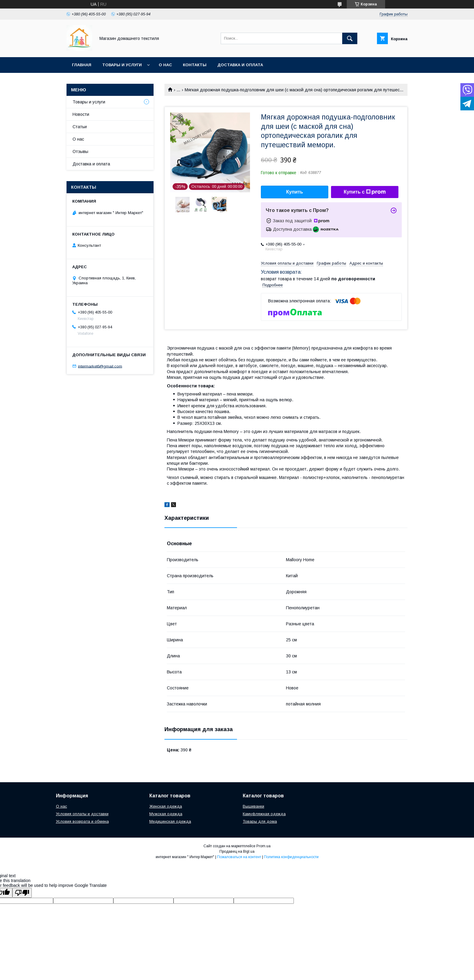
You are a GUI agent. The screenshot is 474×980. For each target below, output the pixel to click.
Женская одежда (166, 806)
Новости (81, 114)
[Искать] (350, 38)
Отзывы (80, 151)
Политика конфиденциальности (291, 857)
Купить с (365, 192)
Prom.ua (263, 846)
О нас (165, 65)
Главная (82, 65)
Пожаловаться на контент (239, 857)
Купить (295, 192)
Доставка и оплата (240, 65)
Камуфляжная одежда (264, 814)
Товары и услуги (122, 65)
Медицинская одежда (170, 821)
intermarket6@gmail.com (100, 366)
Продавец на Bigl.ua (237, 851)
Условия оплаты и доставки (82, 814)
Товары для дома (260, 821)
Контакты (195, 65)
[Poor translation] (22, 893)
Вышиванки (253, 806)
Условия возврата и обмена (82, 821)
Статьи (80, 127)
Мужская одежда (166, 814)
